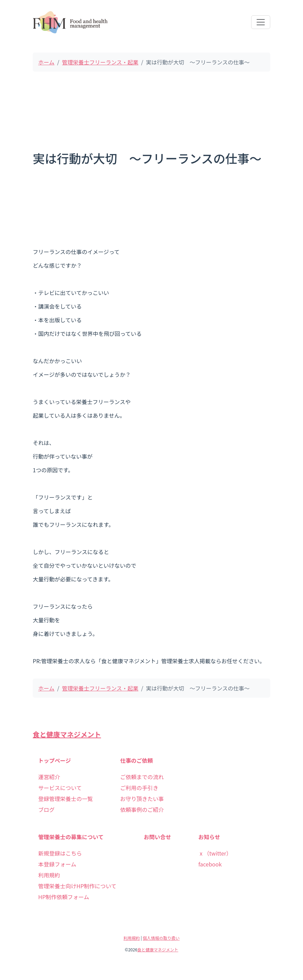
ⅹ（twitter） (215, 853)
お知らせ (209, 837)
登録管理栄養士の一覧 (66, 799)
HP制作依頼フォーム (64, 897)
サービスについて (60, 788)
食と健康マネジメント (67, 734)
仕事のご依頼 (136, 760)
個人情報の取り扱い (161, 938)
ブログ (46, 810)
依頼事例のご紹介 (142, 810)
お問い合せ (157, 837)
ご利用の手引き (139, 788)
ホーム (46, 62)
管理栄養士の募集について (71, 837)
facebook (210, 864)
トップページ (55, 760)
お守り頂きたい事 (142, 799)
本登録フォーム (57, 864)
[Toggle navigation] (261, 22)
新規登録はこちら (60, 853)
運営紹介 (49, 777)
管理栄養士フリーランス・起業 (100, 62)
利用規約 (49, 875)
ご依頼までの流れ (142, 777)
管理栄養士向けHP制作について (77, 886)
